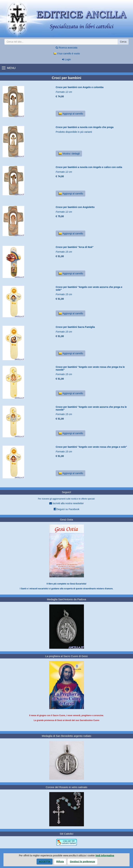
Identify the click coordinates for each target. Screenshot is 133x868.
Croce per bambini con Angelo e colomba (80, 87)
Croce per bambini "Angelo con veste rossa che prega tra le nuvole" (90, 368)
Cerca (123, 42)
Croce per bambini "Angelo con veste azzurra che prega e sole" (89, 288)
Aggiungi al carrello (70, 114)
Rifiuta (60, 862)
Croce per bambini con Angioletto (75, 207)
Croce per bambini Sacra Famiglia (75, 327)
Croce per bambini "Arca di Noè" (75, 247)
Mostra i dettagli (69, 154)
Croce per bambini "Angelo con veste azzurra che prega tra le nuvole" (91, 408)
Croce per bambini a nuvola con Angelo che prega (85, 127)
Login (66, 59)
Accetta (45, 862)
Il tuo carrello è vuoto (67, 54)
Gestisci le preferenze (82, 862)
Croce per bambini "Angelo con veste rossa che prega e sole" (91, 447)
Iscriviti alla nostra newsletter (66, 503)
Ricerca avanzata (66, 48)
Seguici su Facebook (67, 509)
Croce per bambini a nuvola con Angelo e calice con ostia (89, 167)
